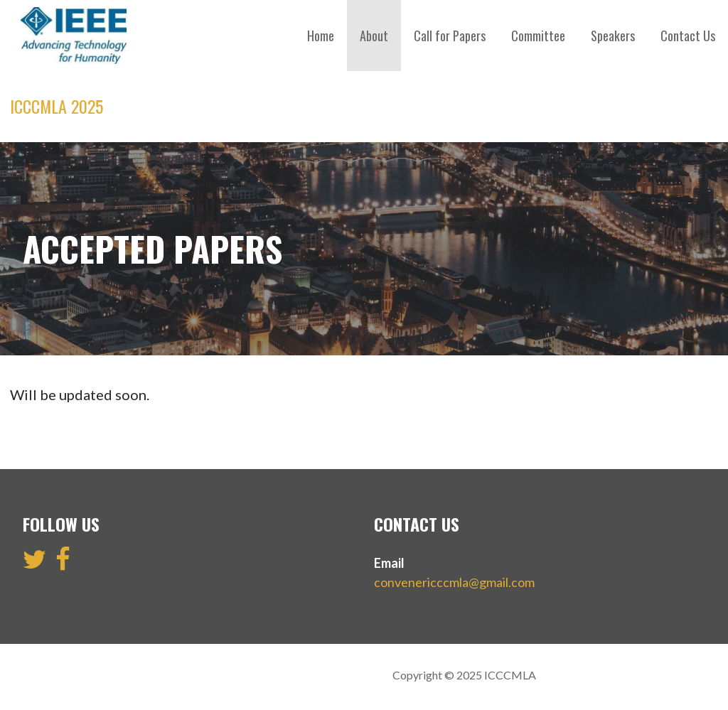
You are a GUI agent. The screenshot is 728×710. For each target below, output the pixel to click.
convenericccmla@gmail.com (454, 582)
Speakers (613, 36)
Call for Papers (450, 36)
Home (321, 36)
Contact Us (688, 36)
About (374, 36)
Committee (538, 36)
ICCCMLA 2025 (57, 106)
